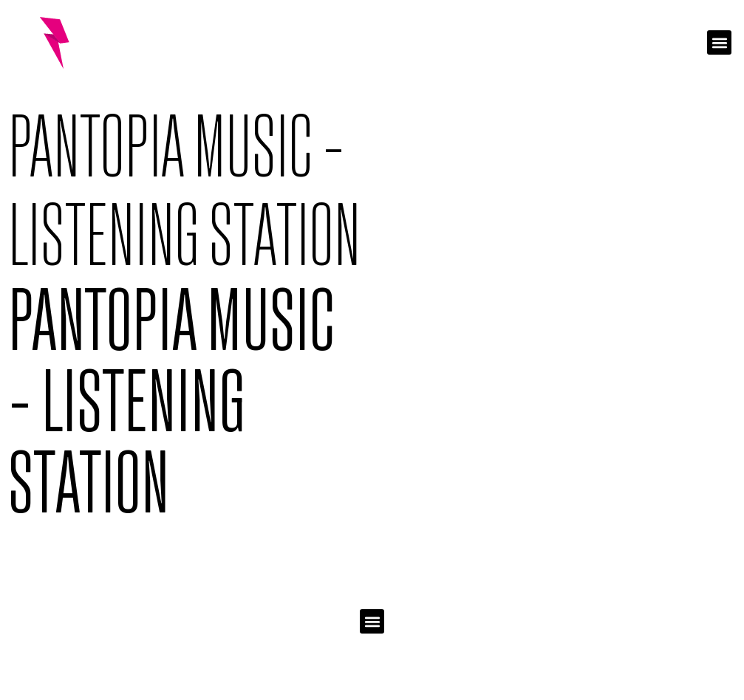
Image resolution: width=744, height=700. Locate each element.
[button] (719, 42)
